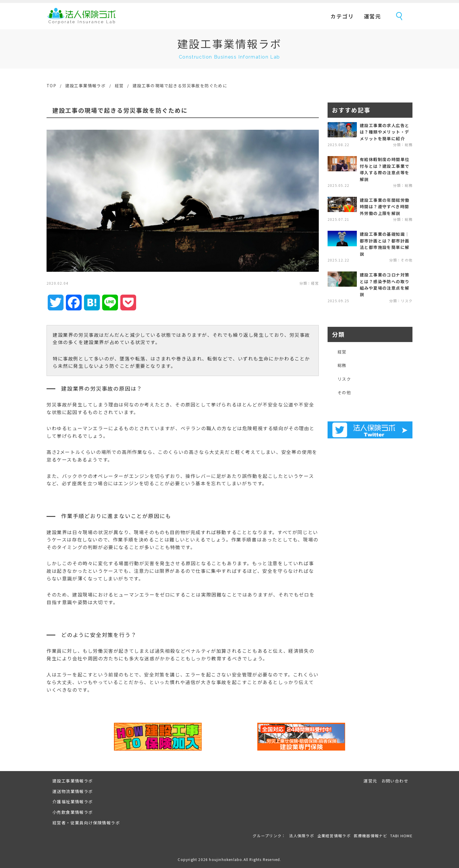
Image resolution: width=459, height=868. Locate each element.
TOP (51, 86)
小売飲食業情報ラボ (73, 812)
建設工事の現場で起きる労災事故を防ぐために (180, 86)
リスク (344, 379)
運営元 (372, 16)
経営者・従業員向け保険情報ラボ (86, 823)
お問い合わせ (395, 781)
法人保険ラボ (82, 16)
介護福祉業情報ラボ (73, 802)
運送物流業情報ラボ (73, 791)
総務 (342, 365)
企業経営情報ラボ (334, 836)
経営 (119, 86)
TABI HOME (401, 836)
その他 (344, 392)
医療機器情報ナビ (371, 836)
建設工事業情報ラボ (86, 86)
